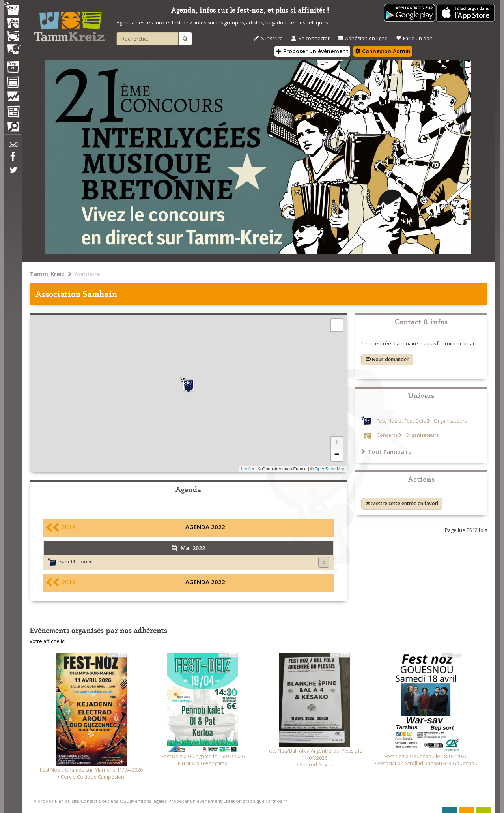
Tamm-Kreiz (47, 274)
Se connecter (310, 38)
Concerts (387, 435)
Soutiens (108, 801)
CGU (125, 801)
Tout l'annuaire (386, 451)
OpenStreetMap (330, 469)
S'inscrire (268, 38)
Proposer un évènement (312, 51)
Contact (89, 801)
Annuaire (87, 274)
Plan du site (67, 801)
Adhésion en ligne (363, 38)
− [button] (337, 455)
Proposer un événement (195, 801)
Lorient (86, 561)
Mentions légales (149, 801)
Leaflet (247, 469)
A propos (43, 801)
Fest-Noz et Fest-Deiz (401, 421)
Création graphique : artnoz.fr (255, 801)
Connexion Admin (383, 51)
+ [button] (337, 443)
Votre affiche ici (48, 641)
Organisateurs (450, 421)
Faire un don (414, 38)
